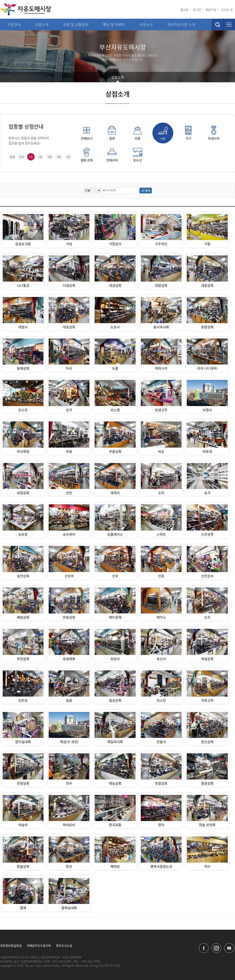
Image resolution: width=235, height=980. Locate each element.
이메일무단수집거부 (39, 946)
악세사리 (214, 133)
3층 (50, 157)
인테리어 (112, 155)
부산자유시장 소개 (181, 24)
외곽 (22, 157)
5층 (68, 157)
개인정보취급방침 (11, 946)
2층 (40, 157)
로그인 (197, 10)
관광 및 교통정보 (76, 24)
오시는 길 (227, 10)
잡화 (112, 133)
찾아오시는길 (64, 946)
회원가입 (211, 10)
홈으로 (184, 10)
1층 (31, 157)
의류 (138, 133)
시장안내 (14, 24)
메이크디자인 (113, 965)
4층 (59, 157)
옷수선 (138, 155)
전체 (12, 157)
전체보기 (87, 133)
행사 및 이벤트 (114, 24)
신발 (163, 133)
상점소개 (42, 24)
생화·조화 (87, 155)
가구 (188, 133)
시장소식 (146, 24)
